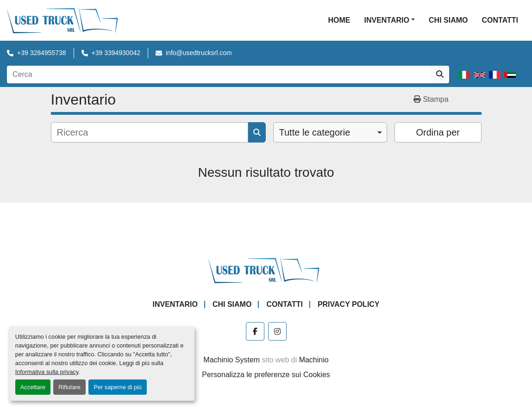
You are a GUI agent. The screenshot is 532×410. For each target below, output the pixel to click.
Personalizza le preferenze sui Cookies (266, 375)
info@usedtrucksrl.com (199, 53)
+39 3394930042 (116, 53)
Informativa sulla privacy (47, 372)
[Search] (219, 75)
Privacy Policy (349, 304)
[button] (389, 20)
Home (339, 20)
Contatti (500, 20)
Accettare (33, 387)
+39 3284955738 (42, 53)
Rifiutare (69, 387)
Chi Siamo (448, 20)
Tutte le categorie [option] (315, 132)
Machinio (314, 360)
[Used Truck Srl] (266, 270)
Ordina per (438, 132)
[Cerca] (150, 132)
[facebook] (255, 331)
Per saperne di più (118, 387)
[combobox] (330, 132)
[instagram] (277, 331)
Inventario (387, 20)
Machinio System (232, 360)
